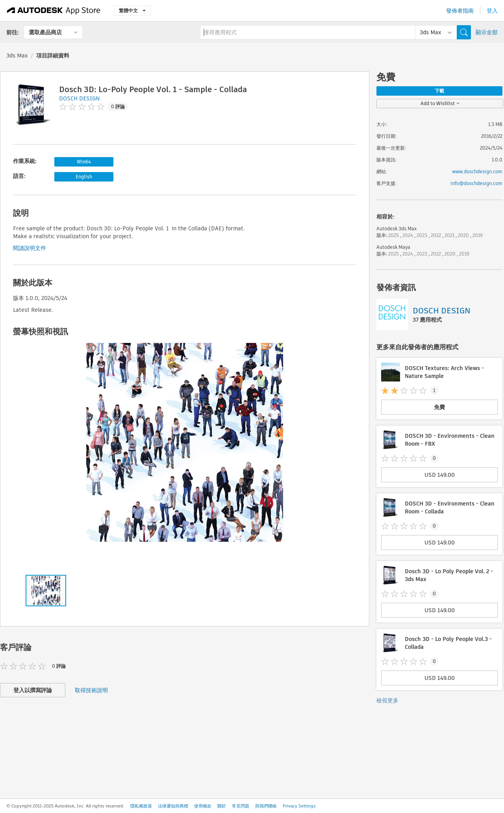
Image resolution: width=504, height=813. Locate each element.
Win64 (84, 162)
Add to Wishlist (440, 103)
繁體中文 (132, 10)
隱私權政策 (141, 806)
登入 (492, 11)
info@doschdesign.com (476, 183)
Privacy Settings (299, 806)
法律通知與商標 (173, 806)
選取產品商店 (45, 32)
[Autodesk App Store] (54, 11)
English (84, 177)
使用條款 (203, 806)
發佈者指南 (460, 11)
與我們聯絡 (266, 806)
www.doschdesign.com (477, 171)
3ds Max (17, 56)
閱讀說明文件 (30, 248)
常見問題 (241, 806)
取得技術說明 (91, 690)
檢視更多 (387, 700)
